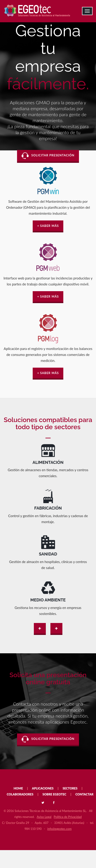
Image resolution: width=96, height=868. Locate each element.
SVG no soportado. (48, 451)
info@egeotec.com (59, 829)
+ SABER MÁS (48, 226)
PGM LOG (48, 339)
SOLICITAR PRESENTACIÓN (48, 156)
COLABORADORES (20, 794)
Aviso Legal (44, 817)
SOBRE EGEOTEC (54, 794)
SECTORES (70, 788)
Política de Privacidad (68, 817)
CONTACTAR (84, 794)
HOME (18, 788)
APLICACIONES (43, 788)
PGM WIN (48, 192)
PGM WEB (48, 269)
